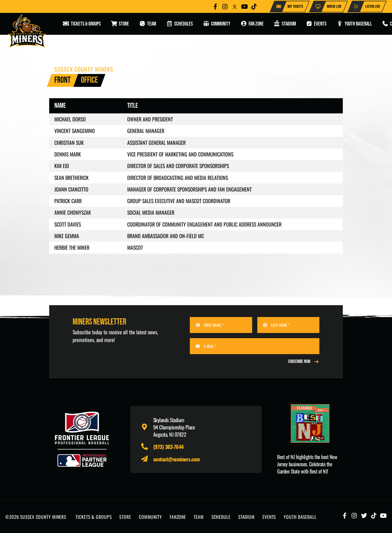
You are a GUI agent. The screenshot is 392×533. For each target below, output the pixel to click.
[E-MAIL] (255, 346)
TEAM (199, 517)
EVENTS (269, 517)
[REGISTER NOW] (304, 362)
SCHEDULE (221, 517)
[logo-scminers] (27, 31)
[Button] (215, 7)
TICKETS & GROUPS (93, 517)
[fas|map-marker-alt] (147, 427)
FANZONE (178, 517)
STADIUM (246, 517)
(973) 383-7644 (168, 447)
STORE (125, 517)
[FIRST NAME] (221, 325)
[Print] (310, 423)
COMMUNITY (150, 517)
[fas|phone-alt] (147, 447)
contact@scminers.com (177, 459)
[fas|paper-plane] (147, 459)
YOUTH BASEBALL (300, 517)
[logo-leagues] (82, 439)
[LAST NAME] (288, 325)
